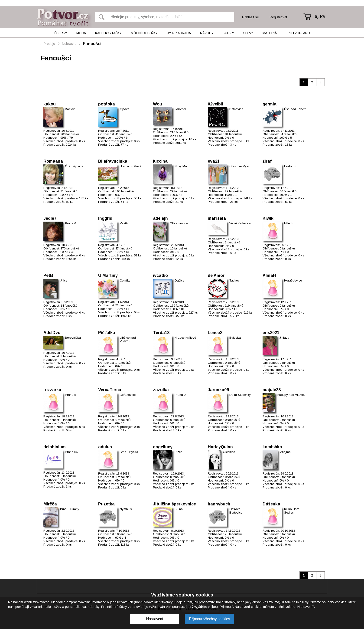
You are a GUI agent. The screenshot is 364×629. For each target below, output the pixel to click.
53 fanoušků (124, 305)
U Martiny (108, 275)
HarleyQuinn (220, 447)
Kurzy (228, 33)
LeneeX (215, 333)
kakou (50, 104)
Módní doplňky (144, 33)
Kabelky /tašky (108, 33)
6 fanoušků (68, 476)
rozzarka (52, 390)
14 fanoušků (69, 306)
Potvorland (299, 33)
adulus (105, 447)
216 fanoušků (179, 132)
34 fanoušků (288, 134)
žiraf (267, 161)
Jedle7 (50, 218)
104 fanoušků (125, 191)
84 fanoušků (233, 134)
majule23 (272, 390)
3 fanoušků (68, 356)
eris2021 (271, 333)
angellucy (163, 447)
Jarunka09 (218, 390)
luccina (160, 161)
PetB (48, 275)
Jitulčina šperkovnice (174, 504)
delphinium (55, 447)
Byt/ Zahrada (179, 33)
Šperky (61, 33)
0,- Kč (320, 17)
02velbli (215, 104)
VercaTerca (110, 390)
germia (270, 104)
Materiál (270, 33)
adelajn (160, 218)
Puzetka (106, 504)
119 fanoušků (234, 306)
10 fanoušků (179, 248)
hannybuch (219, 504)
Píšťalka (107, 333)
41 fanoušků (124, 134)
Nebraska (69, 44)
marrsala (217, 218)
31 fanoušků (69, 191)
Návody (207, 33)
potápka (107, 104)
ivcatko (160, 275)
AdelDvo (52, 333)
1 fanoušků (232, 242)
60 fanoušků (288, 191)
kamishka (272, 447)
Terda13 (161, 333)
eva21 (214, 161)
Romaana (53, 161)
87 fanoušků (124, 248)
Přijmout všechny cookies (210, 619)
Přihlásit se (250, 17)
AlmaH (269, 275)
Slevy (248, 33)
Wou (158, 104)
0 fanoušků (287, 248)
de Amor (216, 275)
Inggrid (105, 218)
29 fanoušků (179, 191)
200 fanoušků (70, 134)
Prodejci (50, 44)
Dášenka (271, 504)
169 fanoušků (179, 306)
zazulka (161, 390)
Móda (81, 33)
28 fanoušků (233, 534)
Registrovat (278, 17)
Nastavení (155, 619)
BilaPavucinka (113, 161)
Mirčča (50, 504)
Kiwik (268, 218)
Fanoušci (92, 44)
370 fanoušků (70, 248)
